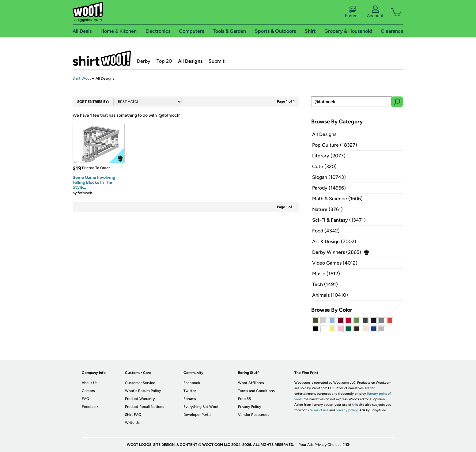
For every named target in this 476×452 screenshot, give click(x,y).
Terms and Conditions (256, 391)
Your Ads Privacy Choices (320, 445)
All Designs (190, 61)
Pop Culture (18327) (335, 145)
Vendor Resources (254, 415)
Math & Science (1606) (337, 199)
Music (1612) (326, 274)
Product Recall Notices (145, 407)
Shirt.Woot (102, 58)
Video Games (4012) (335, 263)
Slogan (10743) (329, 177)
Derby (144, 61)
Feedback (90, 407)
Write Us (132, 423)
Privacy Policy (249, 407)
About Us (90, 383)
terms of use (319, 410)
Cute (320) (324, 166)
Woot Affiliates (251, 383)
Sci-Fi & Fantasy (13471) (339, 220)
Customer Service (140, 383)
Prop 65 (244, 399)
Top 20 (164, 61)
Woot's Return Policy (143, 391)
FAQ (85, 399)
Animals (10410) (330, 295)
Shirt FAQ (133, 415)
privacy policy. (347, 410)
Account (375, 12)
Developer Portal (197, 415)
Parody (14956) (329, 188)
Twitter (190, 391)
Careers (88, 391)
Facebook (192, 383)
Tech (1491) (325, 284)
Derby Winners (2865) (337, 252)
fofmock (85, 193)
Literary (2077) (329, 156)
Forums (352, 12)
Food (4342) (326, 231)
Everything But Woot (201, 407)
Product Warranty (140, 399)
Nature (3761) (327, 209)
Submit (217, 61)
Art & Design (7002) (334, 241)
